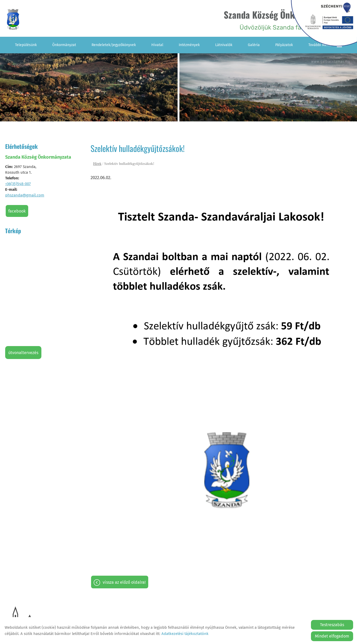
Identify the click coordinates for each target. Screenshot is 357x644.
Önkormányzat (64, 45)
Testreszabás (332, 625)
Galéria (254, 45)
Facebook (17, 211)
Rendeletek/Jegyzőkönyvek (114, 45)
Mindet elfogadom (332, 636)
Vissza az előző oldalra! (124, 582)
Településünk (26, 45)
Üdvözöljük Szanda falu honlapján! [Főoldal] (280, 20)
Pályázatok (284, 45)
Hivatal (157, 45)
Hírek (97, 163)
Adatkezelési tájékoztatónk (185, 634)
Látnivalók (224, 45)
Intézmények (189, 45)
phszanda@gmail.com (25, 195)
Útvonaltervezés (23, 352)
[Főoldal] (14, 20)
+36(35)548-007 (18, 184)
